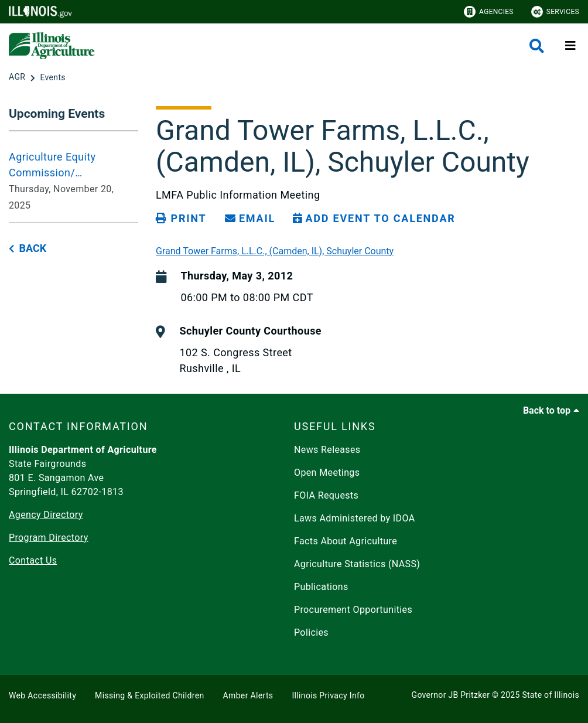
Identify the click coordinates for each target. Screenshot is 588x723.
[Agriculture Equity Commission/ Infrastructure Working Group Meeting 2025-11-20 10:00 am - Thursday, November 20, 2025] (73, 181)
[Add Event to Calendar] (374, 219)
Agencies (489, 12)
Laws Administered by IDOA (354, 518)
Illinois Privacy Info (328, 695)
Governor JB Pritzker (451, 695)
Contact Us (33, 560)
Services (555, 12)
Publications (321, 587)
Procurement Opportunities (353, 610)
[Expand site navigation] (570, 46)
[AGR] (18, 77)
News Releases (327, 450)
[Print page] (181, 219)
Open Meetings (327, 473)
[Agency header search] (537, 46)
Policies (311, 632)
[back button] (28, 249)
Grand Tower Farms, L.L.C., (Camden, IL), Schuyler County (275, 251)
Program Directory (49, 538)
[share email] (250, 219)
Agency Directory (46, 515)
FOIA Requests (326, 495)
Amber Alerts (248, 695)
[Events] (52, 77)
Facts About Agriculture (346, 541)
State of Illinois (551, 695)
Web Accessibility (42, 695)
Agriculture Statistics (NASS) (357, 564)
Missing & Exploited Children (149, 695)
